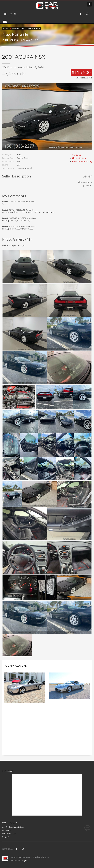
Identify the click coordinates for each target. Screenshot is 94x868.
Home (6, 28)
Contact (6, 837)
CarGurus (77, 155)
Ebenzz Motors (79, 158)
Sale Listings (18, 28)
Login (25, 860)
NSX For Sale (34, 28)
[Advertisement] (47, 732)
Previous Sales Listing (82, 161)
